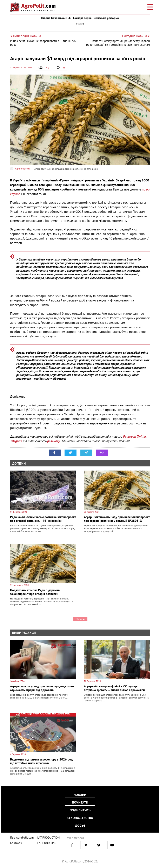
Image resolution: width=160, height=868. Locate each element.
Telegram (16, 441)
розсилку (54, 441)
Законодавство (80, 818)
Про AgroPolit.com (21, 836)
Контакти (15, 841)
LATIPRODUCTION (46, 836)
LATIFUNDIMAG (44, 841)
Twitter (141, 436)
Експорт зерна (82, 18)
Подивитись (80, 810)
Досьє (80, 825)
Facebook (129, 436)
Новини (80, 795)
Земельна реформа (106, 18)
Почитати (80, 803)
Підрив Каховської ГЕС (56, 18)
